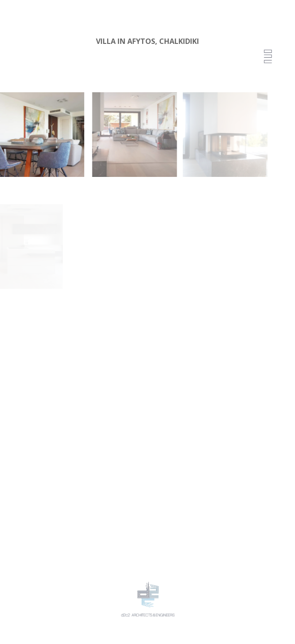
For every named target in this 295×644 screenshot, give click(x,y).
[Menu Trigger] (268, 57)
